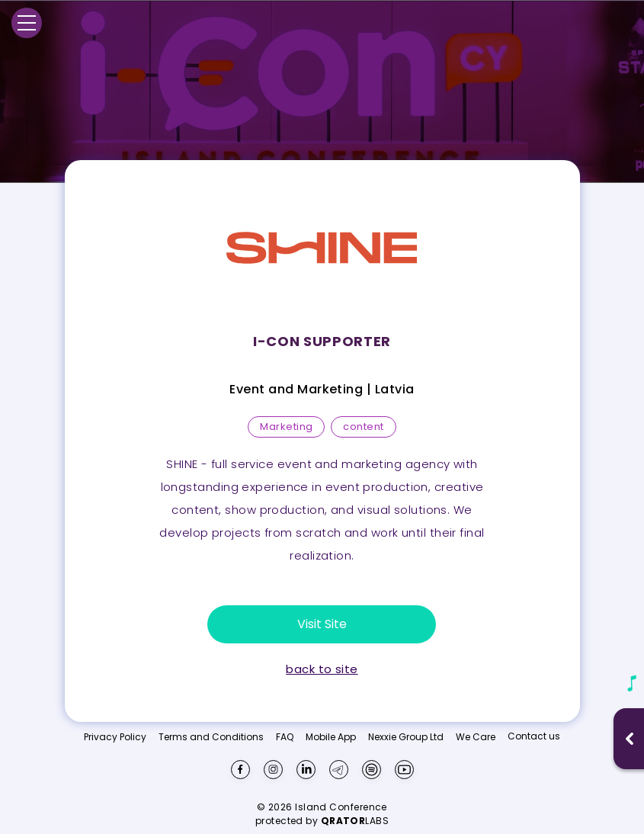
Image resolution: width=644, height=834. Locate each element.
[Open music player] (630, 739)
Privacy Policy (115, 737)
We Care (476, 737)
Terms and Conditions (211, 737)
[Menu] (27, 23)
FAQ (285, 737)
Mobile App (331, 737)
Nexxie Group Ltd (406, 737)
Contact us (534, 736)
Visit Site (322, 624)
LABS (355, 821)
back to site (322, 669)
